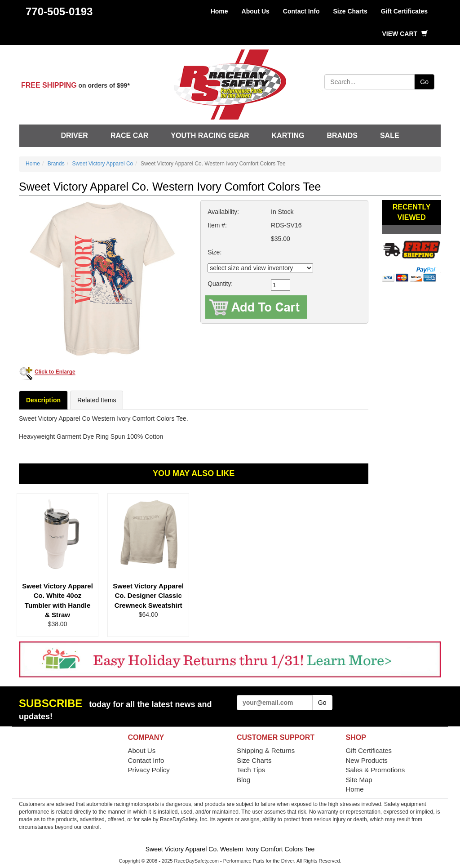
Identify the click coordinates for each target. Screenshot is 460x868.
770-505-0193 (59, 11)
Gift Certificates (404, 11)
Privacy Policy (149, 770)
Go (424, 82)
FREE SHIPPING (49, 85)
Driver (74, 136)
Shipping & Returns (266, 750)
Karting (288, 136)
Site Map (359, 780)
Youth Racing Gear (210, 136)
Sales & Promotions (376, 770)
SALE (390, 136)
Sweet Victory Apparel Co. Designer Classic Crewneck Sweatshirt (148, 596)
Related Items (97, 400)
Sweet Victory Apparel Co (102, 164)
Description (43, 400)
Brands (342, 136)
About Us (256, 11)
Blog (243, 780)
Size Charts (350, 11)
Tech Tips (251, 770)
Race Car (129, 136)
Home (219, 11)
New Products (367, 760)
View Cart (405, 34)
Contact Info (301, 11)
